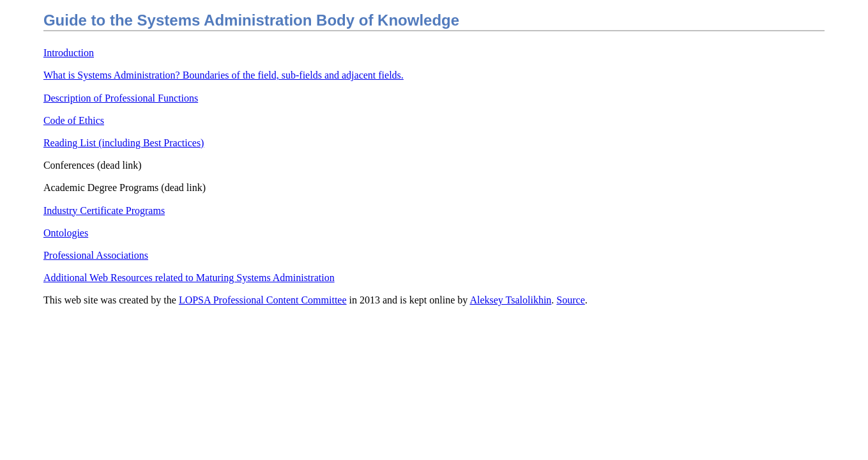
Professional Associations (96, 255)
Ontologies (66, 233)
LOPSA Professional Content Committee (263, 300)
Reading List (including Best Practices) (124, 143)
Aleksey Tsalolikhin (510, 300)
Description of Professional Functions (121, 98)
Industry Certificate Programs (104, 211)
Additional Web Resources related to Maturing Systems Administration (189, 278)
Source (570, 300)
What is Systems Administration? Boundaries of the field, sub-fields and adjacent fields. (224, 75)
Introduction (69, 53)
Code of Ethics (74, 120)
